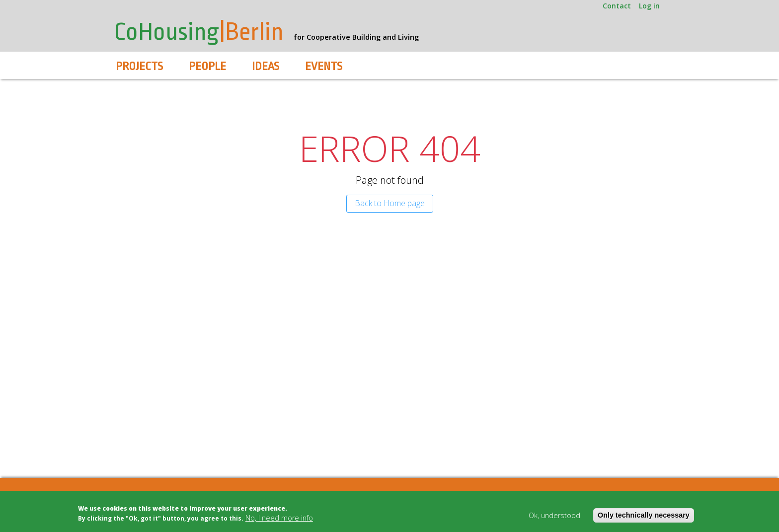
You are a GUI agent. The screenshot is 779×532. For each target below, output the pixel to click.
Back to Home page (390, 203)
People (207, 67)
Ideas (266, 67)
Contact (617, 6)
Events (324, 67)
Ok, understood (554, 515)
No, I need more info (279, 518)
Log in (649, 6)
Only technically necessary (644, 515)
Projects (139, 67)
